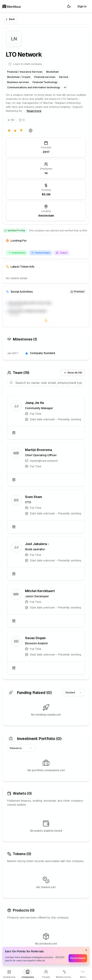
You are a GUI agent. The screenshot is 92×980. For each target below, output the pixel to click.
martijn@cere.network (44, 461)
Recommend (78, 958)
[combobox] (74, 693)
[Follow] (22, 120)
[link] (46, 417)
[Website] (31, 131)
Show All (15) (73, 373)
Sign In (82, 6)
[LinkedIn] (14, 433)
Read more (34, 111)
